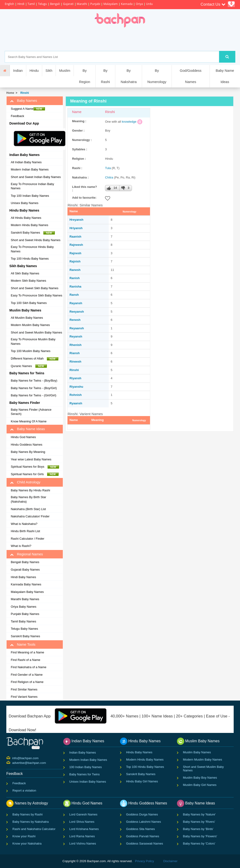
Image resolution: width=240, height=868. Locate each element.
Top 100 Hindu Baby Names (30, 259)
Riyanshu (76, 387)
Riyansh (75, 378)
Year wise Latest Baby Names (31, 459)
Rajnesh (75, 253)
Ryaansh (76, 403)
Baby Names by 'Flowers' (200, 836)
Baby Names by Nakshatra (31, 822)
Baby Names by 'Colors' (199, 843)
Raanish (75, 237)
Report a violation (24, 790)
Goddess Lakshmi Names (144, 822)
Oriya (139, 4)
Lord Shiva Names (82, 822)
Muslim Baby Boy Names (200, 778)
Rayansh (76, 303)
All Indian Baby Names (26, 162)
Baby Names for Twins (85, 774)
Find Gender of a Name (27, 675)
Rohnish (75, 395)
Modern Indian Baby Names (30, 169)
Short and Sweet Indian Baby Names (36, 177)
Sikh (49, 70)
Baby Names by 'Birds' (198, 829)
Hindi (21, 4)
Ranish (74, 278)
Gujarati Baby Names (25, 570)
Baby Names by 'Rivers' (199, 822)
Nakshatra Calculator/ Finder (30, 516)
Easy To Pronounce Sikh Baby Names (36, 295)
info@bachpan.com (13, 758)
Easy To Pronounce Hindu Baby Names (32, 249)
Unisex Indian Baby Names (88, 782)
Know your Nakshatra (27, 843)
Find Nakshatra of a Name (29, 667)
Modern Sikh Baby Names (28, 281)
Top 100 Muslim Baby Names (31, 351)
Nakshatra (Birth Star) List (28, 509)
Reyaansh (77, 328)
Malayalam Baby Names (27, 592)
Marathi (82, 4)
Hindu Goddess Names (26, 445)
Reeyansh (77, 312)
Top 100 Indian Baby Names (30, 196)
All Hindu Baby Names (26, 218)
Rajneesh (76, 245)
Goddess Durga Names (142, 814)
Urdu (149, 4)
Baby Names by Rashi (28, 814)
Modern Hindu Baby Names (30, 225)
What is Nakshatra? (24, 524)
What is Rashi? (21, 546)
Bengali (55, 4)
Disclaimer (171, 861)
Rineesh (75, 362)
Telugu (42, 4)
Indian (18, 70)
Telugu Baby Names (24, 629)
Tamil (31, 4)
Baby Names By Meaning (28, 452)
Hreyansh (76, 220)
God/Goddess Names (191, 76)
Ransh (74, 295)
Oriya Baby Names (24, 607)
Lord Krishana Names (84, 829)
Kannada (127, 4)
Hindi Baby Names (23, 577)
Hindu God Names (23, 437)
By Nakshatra (129, 76)
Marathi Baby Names (25, 599)
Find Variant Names (24, 697)
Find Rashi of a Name (26, 660)
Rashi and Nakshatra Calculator (34, 829)
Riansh (74, 353)
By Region (85, 76)
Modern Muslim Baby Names (30, 325)
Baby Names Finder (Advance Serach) (31, 412)
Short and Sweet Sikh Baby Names (35, 288)
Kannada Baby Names (26, 584)
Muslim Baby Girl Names (200, 785)
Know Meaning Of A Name (29, 421)
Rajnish (75, 261)
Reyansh (76, 336)
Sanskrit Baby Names (33, 233)
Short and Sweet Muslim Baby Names (36, 332)
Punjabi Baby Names (25, 614)
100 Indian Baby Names (86, 767)
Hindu (34, 70)
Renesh (75, 320)
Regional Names (26, 554)
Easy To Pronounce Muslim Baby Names (33, 341)
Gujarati (68, 4)
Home (10, 93)
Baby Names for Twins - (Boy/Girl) (34, 388)
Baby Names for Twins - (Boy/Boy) (34, 381)
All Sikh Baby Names (25, 273)
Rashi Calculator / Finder (28, 539)
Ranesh (75, 270)
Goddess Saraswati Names (145, 843)
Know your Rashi (24, 836)
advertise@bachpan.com (13, 762)
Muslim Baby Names (197, 752)
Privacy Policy (144, 861)
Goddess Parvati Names (143, 836)
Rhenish (75, 345)
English (9, 4)
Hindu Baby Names (139, 752)
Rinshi (24, 93)
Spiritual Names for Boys (35, 467)
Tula (108, 168)
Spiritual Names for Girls (35, 474)
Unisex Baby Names (25, 203)
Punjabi (95, 4)
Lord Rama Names (82, 836)
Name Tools (23, 644)
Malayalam (111, 4)
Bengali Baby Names (25, 562)
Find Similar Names (24, 689)
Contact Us (213, 4)
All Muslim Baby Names (27, 318)
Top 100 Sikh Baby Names (29, 303)
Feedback (17, 116)
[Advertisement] (136, 39)
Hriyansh (76, 228)
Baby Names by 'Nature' (199, 814)
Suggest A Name (28, 109)
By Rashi (105, 76)
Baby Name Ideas (225, 76)
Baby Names (24, 101)
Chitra (109, 177)
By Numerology (157, 76)
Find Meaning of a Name (27, 652)
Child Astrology (25, 482)
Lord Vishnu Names (83, 843)
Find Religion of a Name (27, 682)
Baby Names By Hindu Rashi (30, 490)
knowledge (129, 122)
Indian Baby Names (83, 752)
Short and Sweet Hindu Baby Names (36, 240)
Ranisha (75, 286)
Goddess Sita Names (141, 829)
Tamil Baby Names (23, 621)
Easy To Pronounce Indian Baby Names (32, 186)
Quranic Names (29, 366)
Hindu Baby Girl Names (142, 781)
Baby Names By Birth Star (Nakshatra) (28, 499)
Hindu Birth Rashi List (25, 531)
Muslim (65, 70)
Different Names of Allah (35, 359)
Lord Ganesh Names (83, 814)
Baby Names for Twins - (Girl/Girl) (34, 395)
